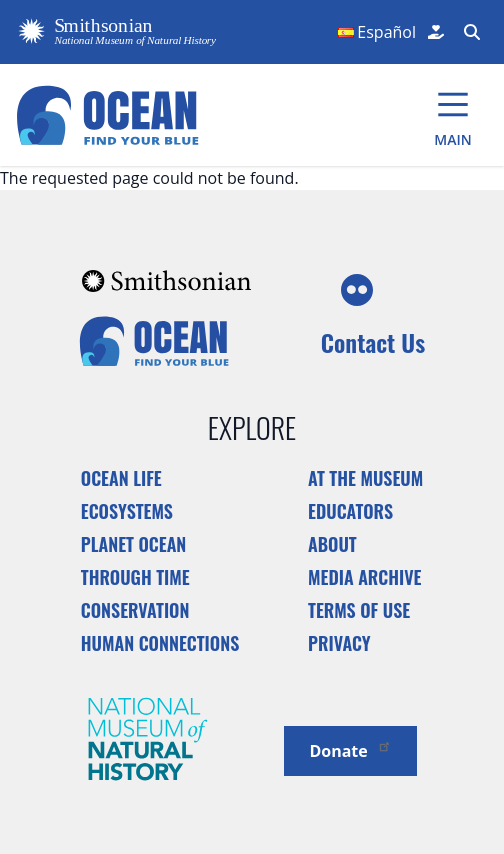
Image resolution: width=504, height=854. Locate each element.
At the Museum (365, 478)
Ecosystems (127, 511)
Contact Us (373, 342)
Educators (350, 511)
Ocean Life (121, 478)
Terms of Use (359, 610)
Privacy (339, 643)
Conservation (135, 610)
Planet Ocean (134, 544)
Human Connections (160, 643)
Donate (350, 749)
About (332, 544)
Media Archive (364, 577)
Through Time (135, 577)
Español (386, 32)
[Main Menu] (453, 115)
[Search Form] (470, 32)
